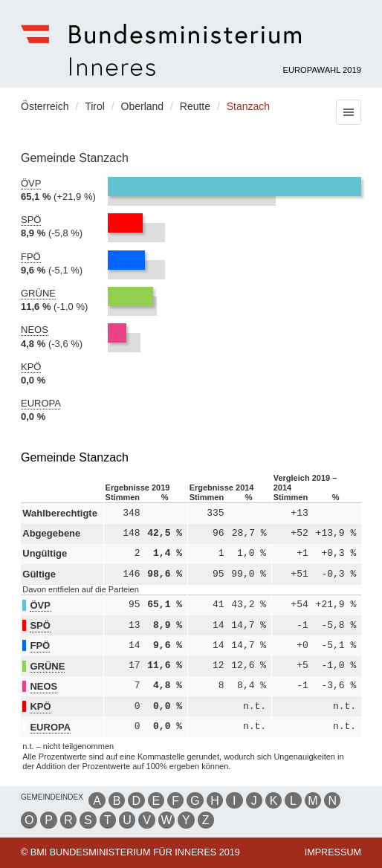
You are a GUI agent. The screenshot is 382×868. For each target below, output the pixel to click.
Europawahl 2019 (323, 70)
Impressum (333, 852)
